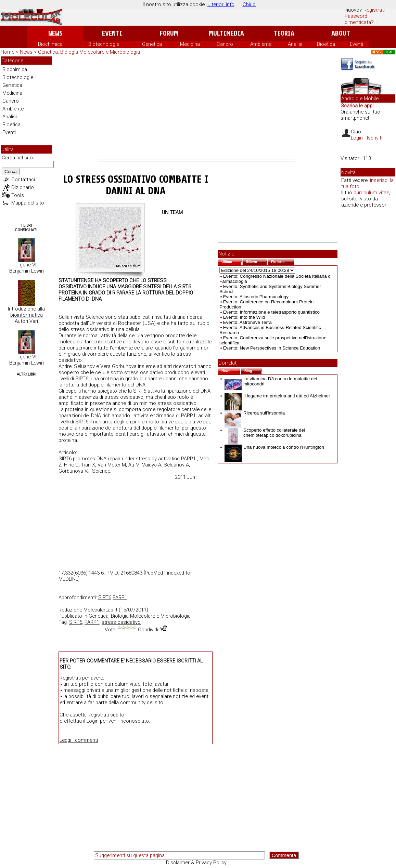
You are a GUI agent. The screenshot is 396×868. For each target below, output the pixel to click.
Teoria (284, 33)
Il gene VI (26, 265)
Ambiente (261, 44)
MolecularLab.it (100, 610)
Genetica (152, 44)
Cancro (225, 44)
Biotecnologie (104, 44)
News (55, 33)
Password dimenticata (358, 19)
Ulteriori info (221, 4)
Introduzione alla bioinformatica (26, 312)
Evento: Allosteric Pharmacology (256, 297)
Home (8, 52)
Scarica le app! (357, 106)
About (341, 33)
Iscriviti (375, 138)
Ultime (232, 261)
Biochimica (50, 44)
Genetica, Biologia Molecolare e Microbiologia (89, 52)
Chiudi (250, 4)
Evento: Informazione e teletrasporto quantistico (271, 312)
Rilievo (256, 261)
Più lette (283, 261)
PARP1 (120, 597)
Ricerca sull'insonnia (255, 413)
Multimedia (226, 33)
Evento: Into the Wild (244, 317)
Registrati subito (106, 715)
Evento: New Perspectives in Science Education (272, 348)
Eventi (112, 33)
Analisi (295, 44)
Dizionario (23, 187)
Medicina (190, 44)
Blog (253, 370)
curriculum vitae (371, 193)
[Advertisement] (196, 108)
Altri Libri (27, 374)
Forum (169, 33)
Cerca (11, 172)
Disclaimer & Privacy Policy (196, 863)
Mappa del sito (28, 203)
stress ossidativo (121, 622)
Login (93, 721)
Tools (18, 195)
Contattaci (23, 180)
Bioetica (326, 44)
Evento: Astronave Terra (247, 322)
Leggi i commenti (79, 740)
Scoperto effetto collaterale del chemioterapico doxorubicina (265, 433)
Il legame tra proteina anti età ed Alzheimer (277, 396)
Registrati (374, 10)
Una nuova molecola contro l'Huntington (274, 447)
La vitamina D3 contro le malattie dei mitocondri (271, 381)
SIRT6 (105, 597)
